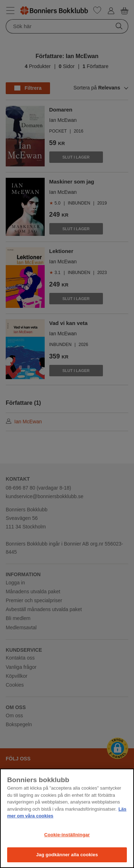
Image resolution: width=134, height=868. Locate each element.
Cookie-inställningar (67, 835)
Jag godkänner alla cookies (67, 855)
